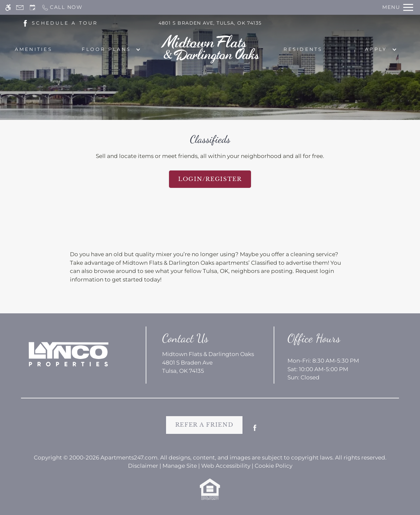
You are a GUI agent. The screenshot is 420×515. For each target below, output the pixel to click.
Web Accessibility (226, 466)
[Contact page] (20, 7)
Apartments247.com (129, 458)
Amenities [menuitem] (34, 49)
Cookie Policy (273, 466)
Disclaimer (143, 466)
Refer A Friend (204, 425)
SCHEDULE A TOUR (65, 23)
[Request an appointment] (32, 7)
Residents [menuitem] (303, 49)
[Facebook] (255, 430)
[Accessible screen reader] (8, 7)
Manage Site (180, 466)
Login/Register (210, 179)
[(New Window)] (25, 23)
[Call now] (62, 7)
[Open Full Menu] (398, 7)
